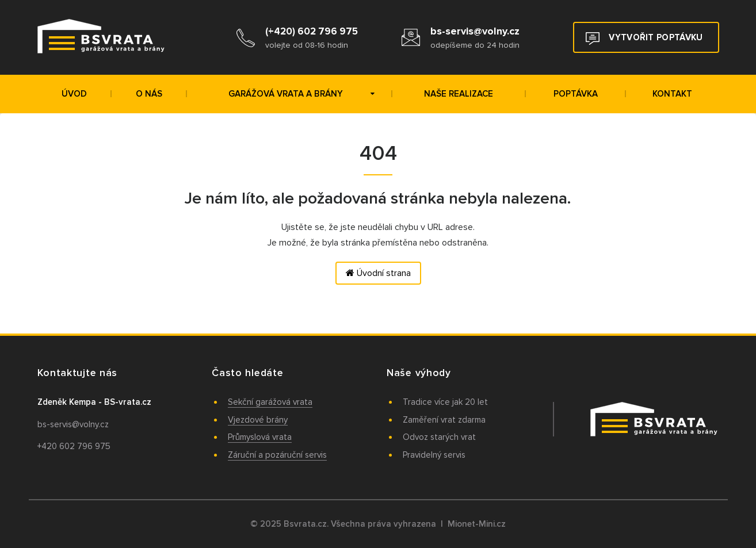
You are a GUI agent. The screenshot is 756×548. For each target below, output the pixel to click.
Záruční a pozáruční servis (277, 455)
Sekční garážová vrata (270, 402)
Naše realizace (459, 94)
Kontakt (672, 94)
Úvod (74, 94)
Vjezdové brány (258, 420)
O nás (149, 94)
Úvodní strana (378, 273)
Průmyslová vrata (260, 437)
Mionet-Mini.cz (477, 524)
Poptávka (576, 94)
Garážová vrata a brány (301, 94)
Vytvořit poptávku (644, 39)
